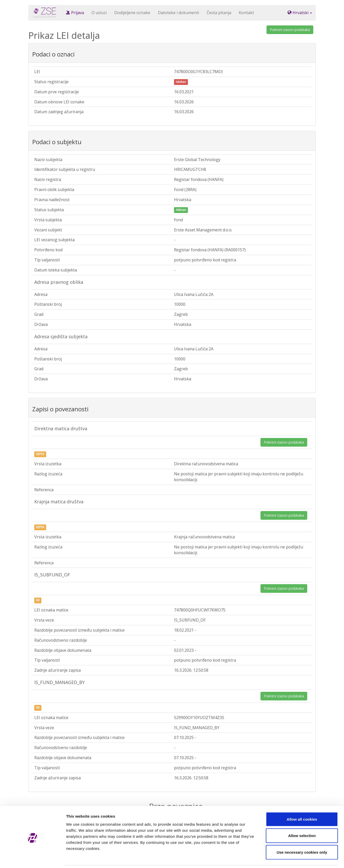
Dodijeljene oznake (132, 13)
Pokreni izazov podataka (290, 30)
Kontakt (246, 13)
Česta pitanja (219, 13)
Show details (265, 858)
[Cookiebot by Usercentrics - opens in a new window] (33, 858)
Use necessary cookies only (302, 835)
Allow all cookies (302, 802)
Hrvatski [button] (300, 13)
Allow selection (302, 818)
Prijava (75, 13)
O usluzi (99, 13)
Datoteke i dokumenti (178, 13)
